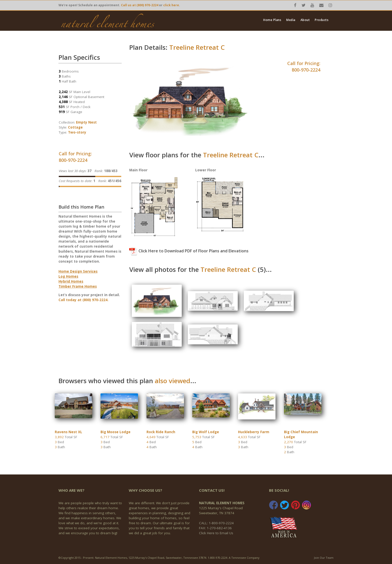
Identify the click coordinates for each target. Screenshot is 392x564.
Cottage (75, 127)
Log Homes (68, 276)
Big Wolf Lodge (206, 432)
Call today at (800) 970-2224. (83, 300)
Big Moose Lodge (115, 432)
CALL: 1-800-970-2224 (216, 523)
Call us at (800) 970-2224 (140, 5)
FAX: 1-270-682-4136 (215, 528)
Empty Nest (86, 122)
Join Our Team (324, 558)
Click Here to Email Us (216, 533)
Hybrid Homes (71, 281)
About (305, 20)
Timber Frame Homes (78, 286)
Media (291, 20)
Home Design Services (78, 271)
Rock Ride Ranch (161, 432)
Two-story (77, 132)
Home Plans (272, 20)
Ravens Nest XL (68, 432)
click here (171, 5)
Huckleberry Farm (254, 432)
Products (322, 20)
